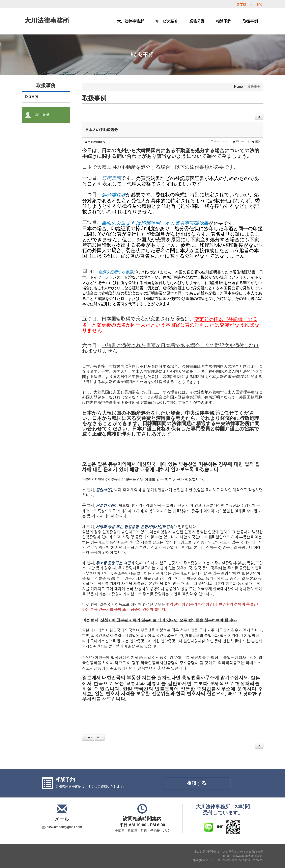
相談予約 (224, 21)
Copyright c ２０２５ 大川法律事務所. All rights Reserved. (227, 860)
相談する (197, 783)
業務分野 (197, 21)
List (259, 117)
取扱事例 (250, 21)
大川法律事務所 (130, 21)
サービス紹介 (167, 21)
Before (88, 738)
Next (100, 738)
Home (238, 87)
